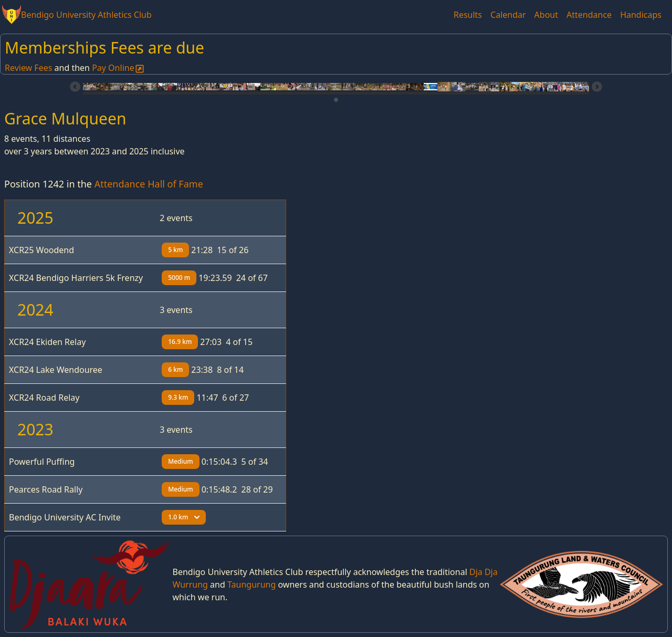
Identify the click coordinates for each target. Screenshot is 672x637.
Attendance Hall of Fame (149, 184)
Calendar (508, 15)
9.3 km (178, 397)
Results (468, 15)
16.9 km (180, 342)
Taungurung (251, 584)
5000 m (179, 278)
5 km (175, 250)
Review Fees (28, 68)
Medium (180, 461)
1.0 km (184, 517)
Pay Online (118, 68)
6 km (175, 369)
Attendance (589, 15)
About (546, 15)
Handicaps (641, 15)
